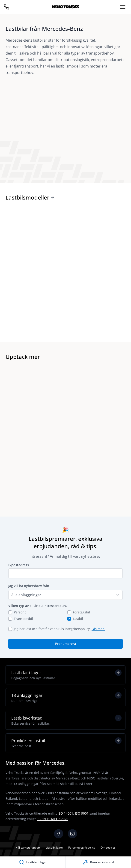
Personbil (21, 612)
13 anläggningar (66, 698)
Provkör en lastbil (66, 743)
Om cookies (108, 848)
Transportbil (23, 619)
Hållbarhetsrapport (28, 848)
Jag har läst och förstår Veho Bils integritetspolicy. (59, 629)
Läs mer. (98, 629)
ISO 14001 (65, 813)
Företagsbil (81, 612)
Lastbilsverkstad (66, 720)
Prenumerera (65, 644)
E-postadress (19, 565)
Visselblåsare (54, 848)
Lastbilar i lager (66, 675)
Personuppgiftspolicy (82, 848)
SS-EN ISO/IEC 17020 (52, 819)
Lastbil (78, 619)
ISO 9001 (82, 813)
